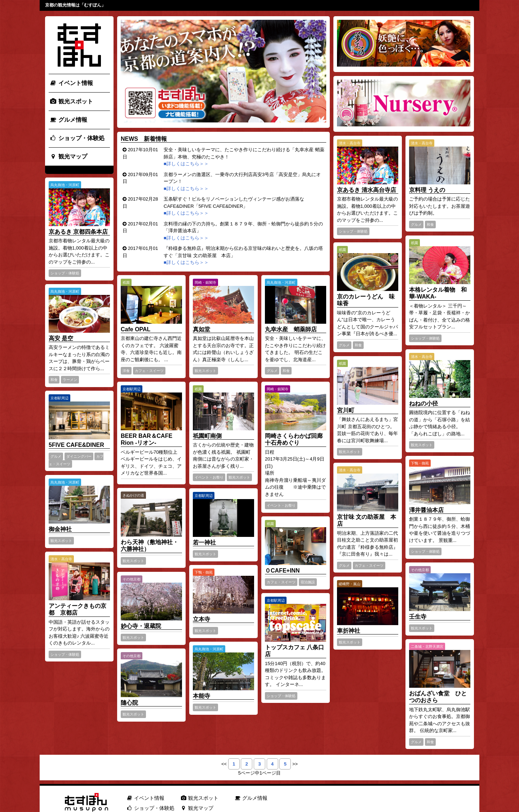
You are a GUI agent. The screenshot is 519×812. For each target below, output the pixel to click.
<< (224, 764)
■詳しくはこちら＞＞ (187, 164)
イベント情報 (71, 83)
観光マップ (68, 156)
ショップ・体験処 (77, 138)
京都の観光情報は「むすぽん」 (75, 5)
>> (295, 764)
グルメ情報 (68, 120)
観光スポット (71, 101)
